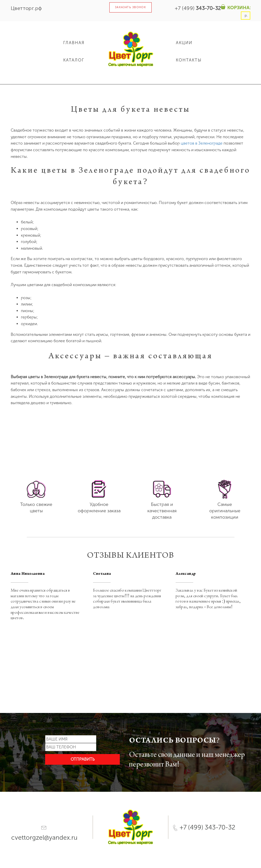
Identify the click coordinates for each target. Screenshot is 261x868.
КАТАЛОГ (74, 60)
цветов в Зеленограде (202, 143)
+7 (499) (198, 8)
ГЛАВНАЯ (74, 43)
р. (246, 15)
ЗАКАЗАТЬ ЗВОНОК (131, 7)
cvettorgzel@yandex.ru (44, 834)
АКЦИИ (184, 43)
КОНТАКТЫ (189, 60)
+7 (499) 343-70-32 (204, 827)
